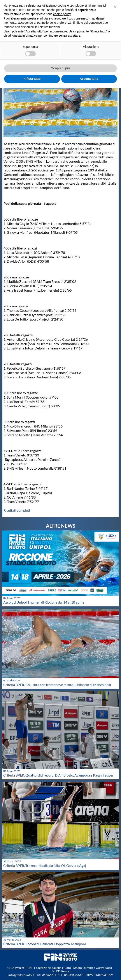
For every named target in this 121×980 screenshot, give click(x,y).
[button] (115, 7)
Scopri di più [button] (60, 68)
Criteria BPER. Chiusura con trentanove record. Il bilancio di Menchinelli (57, 685)
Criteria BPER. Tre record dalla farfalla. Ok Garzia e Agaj (45, 865)
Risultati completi (17, 510)
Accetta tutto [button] (89, 79)
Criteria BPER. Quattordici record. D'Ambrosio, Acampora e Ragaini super (58, 775)
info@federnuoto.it (21, 975)
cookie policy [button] (62, 14)
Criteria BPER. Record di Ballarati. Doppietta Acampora (45, 944)
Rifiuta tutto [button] (32, 79)
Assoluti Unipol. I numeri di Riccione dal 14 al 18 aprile (44, 602)
